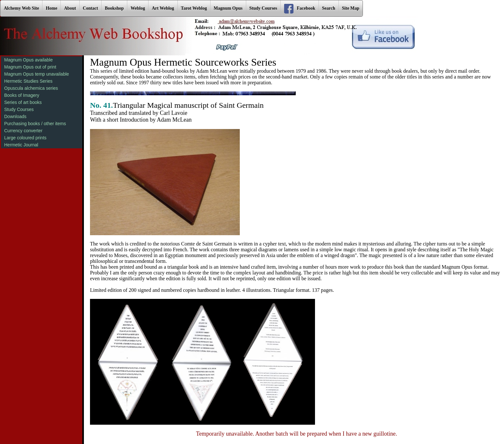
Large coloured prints (25, 138)
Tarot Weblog (194, 8)
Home (51, 8)
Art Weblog (163, 8)
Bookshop (114, 8)
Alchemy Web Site (21, 8)
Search (329, 8)
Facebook (300, 9)
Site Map (351, 8)
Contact (90, 8)
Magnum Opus (228, 8)
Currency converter (23, 131)
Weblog (138, 8)
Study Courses (263, 8)
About (70, 8)
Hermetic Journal (21, 145)
